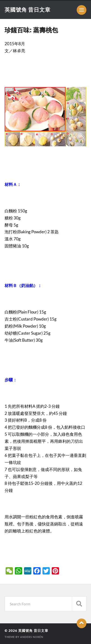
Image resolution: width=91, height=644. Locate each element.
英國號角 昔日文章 (28, 10)
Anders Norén (32, 637)
